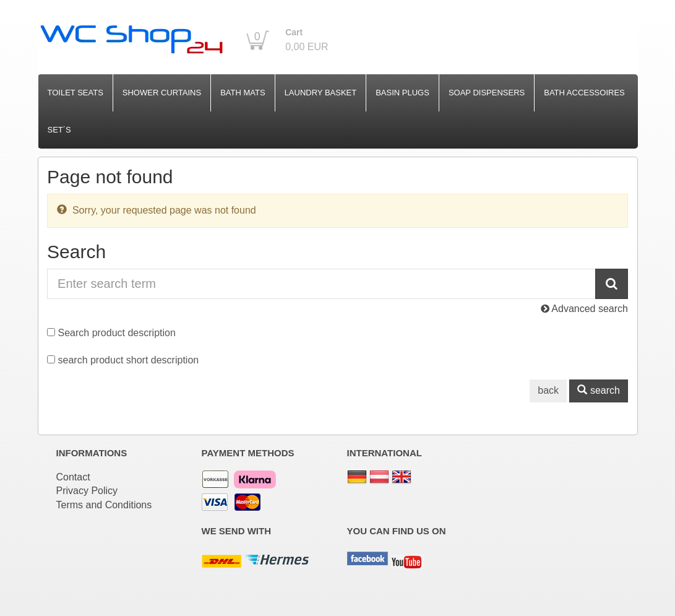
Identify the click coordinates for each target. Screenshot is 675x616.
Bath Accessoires (584, 93)
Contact (73, 477)
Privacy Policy (87, 491)
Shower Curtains (162, 93)
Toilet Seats (75, 93)
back (548, 390)
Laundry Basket (321, 93)
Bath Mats (243, 93)
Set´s (59, 130)
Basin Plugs (402, 93)
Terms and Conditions (104, 505)
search (598, 390)
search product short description (129, 360)
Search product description (117, 333)
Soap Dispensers (487, 93)
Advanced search (584, 309)
